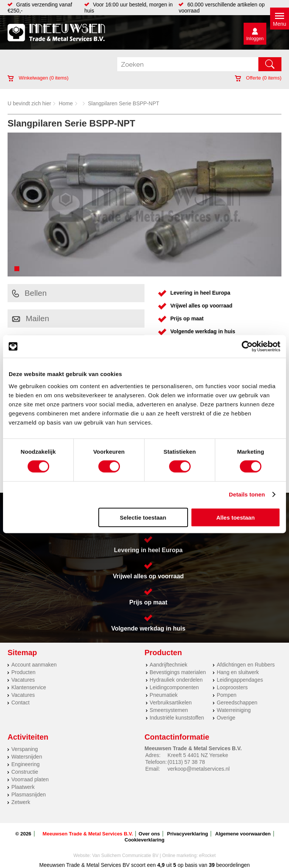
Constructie (25, 772)
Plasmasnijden (29, 795)
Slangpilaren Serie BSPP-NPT (124, 103)
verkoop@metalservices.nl (199, 769)
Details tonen (247, 494)
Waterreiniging (234, 710)
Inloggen (255, 39)
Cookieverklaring (144, 840)
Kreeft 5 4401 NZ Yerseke (198, 755)
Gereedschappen (237, 703)
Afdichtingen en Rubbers (246, 665)
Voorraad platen (30, 779)
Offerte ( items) (258, 78)
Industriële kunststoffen (177, 718)
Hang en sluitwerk (238, 672)
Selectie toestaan (143, 517)
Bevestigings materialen (178, 672)
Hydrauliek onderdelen (176, 680)
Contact (20, 703)
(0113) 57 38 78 (186, 762)
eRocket (207, 856)
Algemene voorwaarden (243, 834)
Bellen (29, 293)
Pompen (227, 695)
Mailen (31, 318)
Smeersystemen (169, 710)
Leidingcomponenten (174, 687)
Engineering (26, 764)
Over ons (149, 834)
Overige (226, 718)
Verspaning (25, 749)
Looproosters (232, 687)
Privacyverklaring (188, 834)
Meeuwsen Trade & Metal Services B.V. (88, 834)
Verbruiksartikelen (171, 703)
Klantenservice (29, 687)
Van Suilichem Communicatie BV (125, 856)
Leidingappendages (240, 680)
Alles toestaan (236, 517)
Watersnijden (27, 757)
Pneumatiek (164, 695)
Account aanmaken (34, 665)
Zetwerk (21, 802)
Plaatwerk (23, 787)
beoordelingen (232, 865)
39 (212, 865)
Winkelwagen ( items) (38, 78)
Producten (23, 672)
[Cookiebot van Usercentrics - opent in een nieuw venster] (247, 347)
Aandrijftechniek (169, 665)
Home (66, 103)
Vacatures (23, 680)
